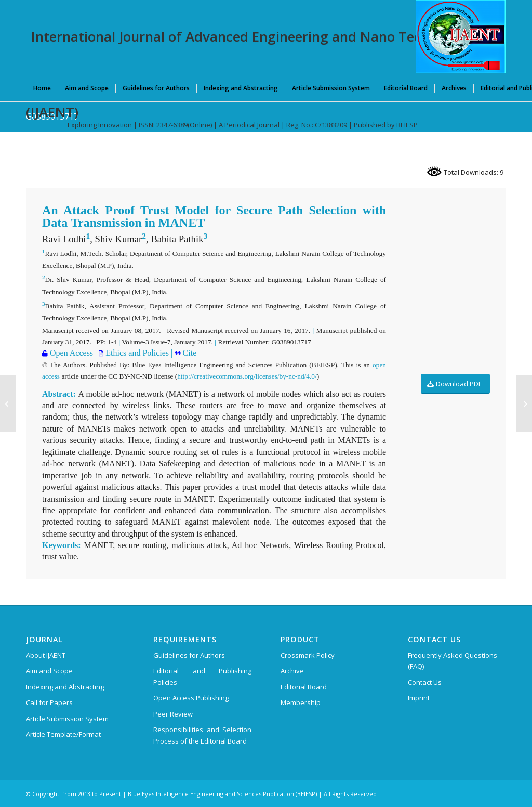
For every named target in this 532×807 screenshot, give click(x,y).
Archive (292, 671)
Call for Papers (49, 702)
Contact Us (425, 682)
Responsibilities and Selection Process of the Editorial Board (202, 735)
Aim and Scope (49, 671)
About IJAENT (46, 655)
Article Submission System (67, 719)
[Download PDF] (455, 384)
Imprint (419, 698)
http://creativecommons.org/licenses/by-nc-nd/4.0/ (247, 376)
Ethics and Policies (136, 353)
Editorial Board (304, 687)
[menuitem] (42, 88)
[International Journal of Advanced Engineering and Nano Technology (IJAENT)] (461, 36)
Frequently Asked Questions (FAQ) (453, 661)
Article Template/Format (63, 734)
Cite (189, 353)
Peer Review (173, 714)
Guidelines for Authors (189, 655)
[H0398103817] (8, 404)
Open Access (70, 353)
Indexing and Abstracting (65, 687)
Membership (301, 702)
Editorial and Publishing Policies (202, 676)
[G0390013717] (524, 404)
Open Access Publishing (191, 698)
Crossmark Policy (308, 655)
